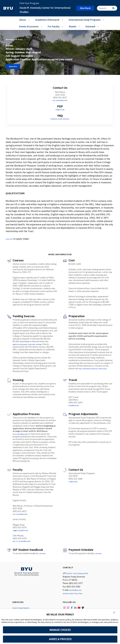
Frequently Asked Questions (60, 120)
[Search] (107, 8)
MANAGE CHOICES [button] (60, 630)
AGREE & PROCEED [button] (60, 639)
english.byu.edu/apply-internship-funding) (31, 346)
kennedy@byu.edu (77, 591)
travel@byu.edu (75, 407)
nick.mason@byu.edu (22, 435)
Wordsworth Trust (23, 38)
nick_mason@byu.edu (60, 102)
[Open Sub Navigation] (29, 20)
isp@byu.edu (74, 483)
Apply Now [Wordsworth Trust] (16, 67)
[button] (114, 613)
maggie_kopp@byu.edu (23, 532)
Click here (11, 240)
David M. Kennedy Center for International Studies (39, 10)
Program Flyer (60, 111)
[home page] (8, 8)
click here (43, 555)
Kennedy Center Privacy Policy (76, 595)
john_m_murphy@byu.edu (24, 542)
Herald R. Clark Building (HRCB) (80, 575)
